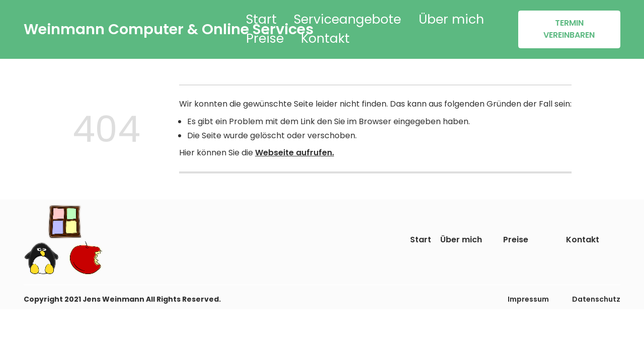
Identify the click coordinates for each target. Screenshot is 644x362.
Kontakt (325, 38)
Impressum (528, 299)
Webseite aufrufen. (295, 153)
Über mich (451, 19)
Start (261, 19)
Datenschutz (596, 299)
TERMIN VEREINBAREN (569, 29)
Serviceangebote (347, 19)
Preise (265, 38)
